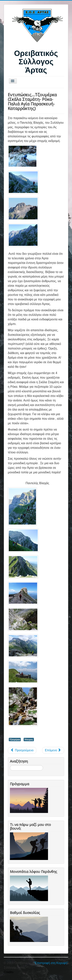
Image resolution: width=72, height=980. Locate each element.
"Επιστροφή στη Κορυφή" (51, 963)
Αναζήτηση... (10, 765)
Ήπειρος (29, 740)
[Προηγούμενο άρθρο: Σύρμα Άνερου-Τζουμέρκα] (22, 750)
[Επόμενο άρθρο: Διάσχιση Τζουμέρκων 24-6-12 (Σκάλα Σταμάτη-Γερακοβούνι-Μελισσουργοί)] (53, 750)
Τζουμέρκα (15, 740)
